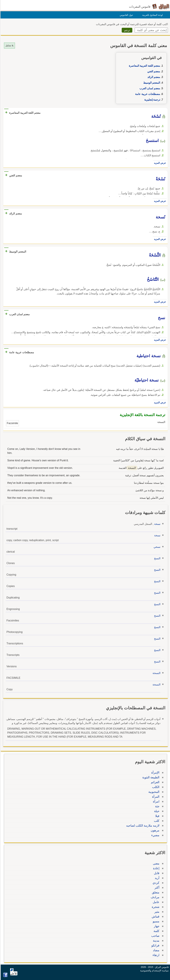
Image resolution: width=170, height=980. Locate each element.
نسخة (157, 524)
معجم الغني (153, 71)
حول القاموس (126, 15)
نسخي (156, 547)
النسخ (157, 558)
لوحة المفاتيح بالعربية (152, 15)
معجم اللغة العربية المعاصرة (144, 66)
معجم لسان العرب (149, 88)
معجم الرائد (153, 77)
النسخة (156, 673)
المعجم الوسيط (151, 83)
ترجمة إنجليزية (152, 100)
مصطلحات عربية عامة (147, 94)
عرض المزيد (159, 163)
